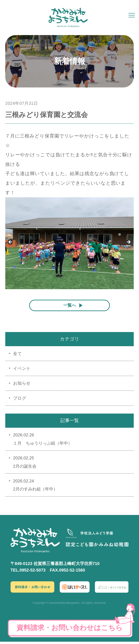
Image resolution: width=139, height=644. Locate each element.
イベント (22, 371)
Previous (11, 242)
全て (18, 356)
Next (128, 242)
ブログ (20, 400)
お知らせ (22, 385)
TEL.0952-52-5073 (28, 572)
